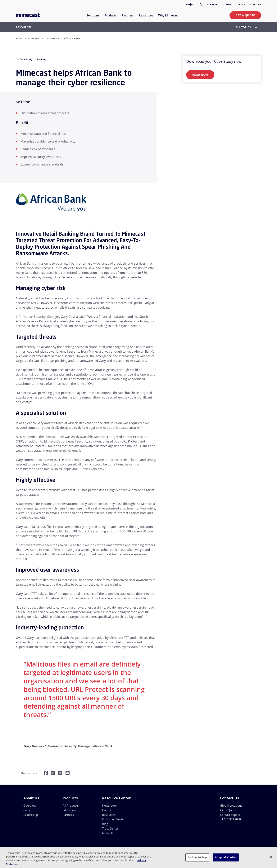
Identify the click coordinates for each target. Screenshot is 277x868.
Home (19, 38)
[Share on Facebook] (46, 773)
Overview (30, 805)
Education (69, 810)
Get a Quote (245, 15)
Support (228, 4)
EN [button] (190, 4)
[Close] (271, 857)
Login (242, 4)
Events (106, 810)
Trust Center (110, 828)
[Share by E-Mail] (68, 773)
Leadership (31, 815)
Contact (256, 4)
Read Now (200, 75)
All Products (71, 805)
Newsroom (109, 805)
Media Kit (108, 833)
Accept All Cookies (226, 857)
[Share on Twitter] (60, 773)
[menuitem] (93, 18)
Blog (105, 824)
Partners (68, 815)
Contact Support (231, 815)
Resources (34, 38)
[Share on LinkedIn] (53, 773)
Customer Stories (113, 819)
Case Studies (52, 38)
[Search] (201, 5)
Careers (212, 4)
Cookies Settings (197, 857)
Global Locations (231, 805)
